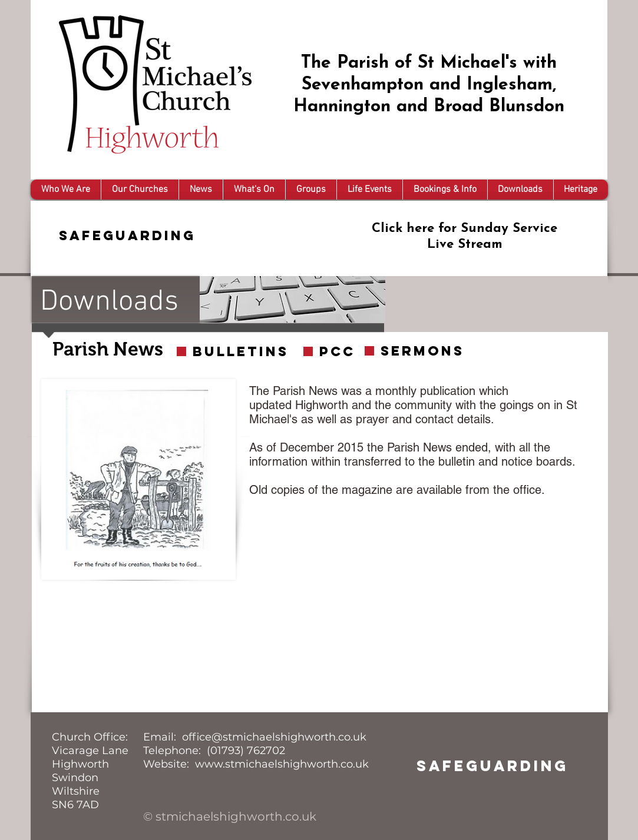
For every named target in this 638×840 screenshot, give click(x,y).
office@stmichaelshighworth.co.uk (274, 737)
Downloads (109, 302)
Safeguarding (127, 235)
